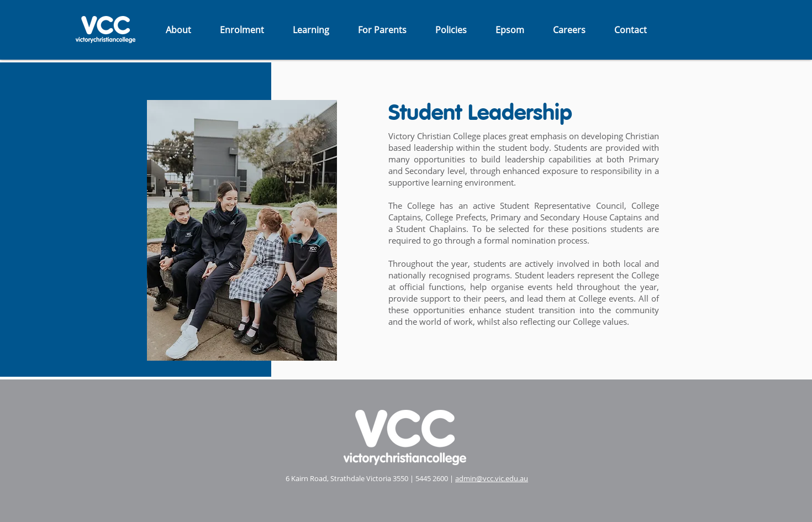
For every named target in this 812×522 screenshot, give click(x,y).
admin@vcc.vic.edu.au (492, 478)
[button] (178, 30)
